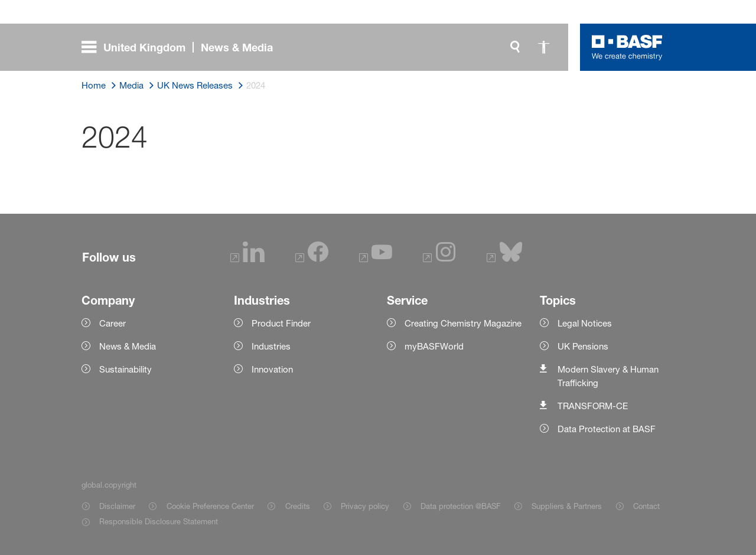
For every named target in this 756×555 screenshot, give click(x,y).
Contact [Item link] (646, 506)
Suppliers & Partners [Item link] (567, 506)
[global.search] (515, 47)
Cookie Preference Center (210, 506)
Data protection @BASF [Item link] (460, 506)
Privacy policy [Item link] (365, 506)
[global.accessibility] (543, 47)
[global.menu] (182, 47)
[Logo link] (627, 47)
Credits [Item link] (298, 506)
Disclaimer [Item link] (117, 506)
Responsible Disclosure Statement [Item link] (159, 521)
